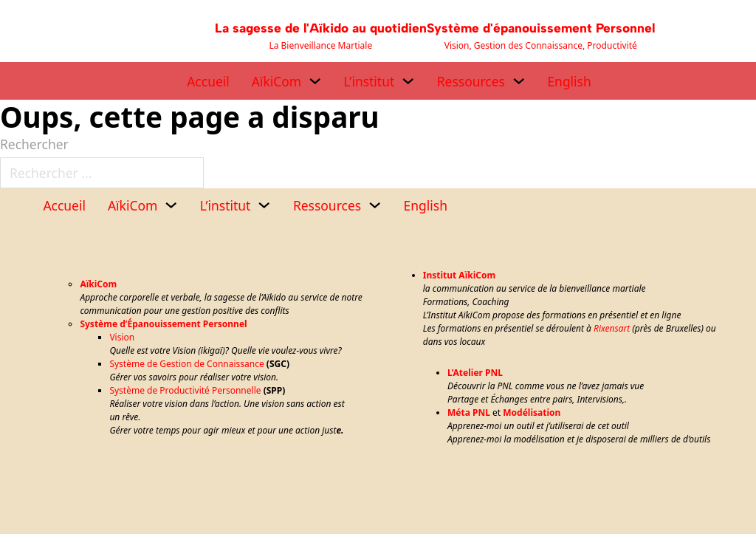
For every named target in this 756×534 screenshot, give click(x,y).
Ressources (471, 81)
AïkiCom (276, 81)
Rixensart (612, 328)
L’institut (370, 81)
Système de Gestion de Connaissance (186, 364)
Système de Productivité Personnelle (185, 390)
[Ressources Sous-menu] (519, 81)
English (569, 81)
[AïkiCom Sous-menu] (315, 81)
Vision (122, 337)
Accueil (208, 81)
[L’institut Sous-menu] (408, 81)
